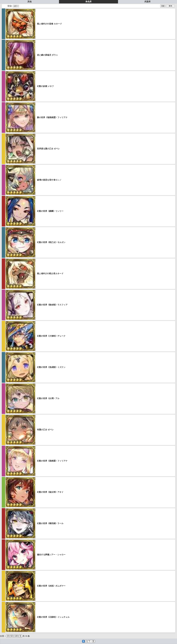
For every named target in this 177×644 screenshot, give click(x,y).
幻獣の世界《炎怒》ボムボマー (51, 586)
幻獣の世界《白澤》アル (48, 398)
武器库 (147, 2)
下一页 (91, 641)
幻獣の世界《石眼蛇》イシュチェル (53, 617)
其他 (29, 2)
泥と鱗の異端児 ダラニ (47, 55)
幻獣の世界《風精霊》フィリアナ (52, 461)
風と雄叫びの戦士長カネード (50, 274)
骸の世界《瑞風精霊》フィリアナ (52, 117)
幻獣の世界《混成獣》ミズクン (51, 367)
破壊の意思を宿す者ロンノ (49, 180)
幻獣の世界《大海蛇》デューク (51, 336)
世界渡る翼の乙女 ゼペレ (48, 149)
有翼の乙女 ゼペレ (45, 430)
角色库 (88, 2)
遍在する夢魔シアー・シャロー (51, 555)
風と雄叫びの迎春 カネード (49, 24)
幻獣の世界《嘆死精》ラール (50, 523)
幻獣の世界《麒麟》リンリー (50, 211)
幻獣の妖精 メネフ (45, 86)
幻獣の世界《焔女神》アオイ (50, 492)
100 (16, 636)
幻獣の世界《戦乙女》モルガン (51, 242)
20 (8, 636)
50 (12, 636)
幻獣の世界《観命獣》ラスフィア (52, 305)
